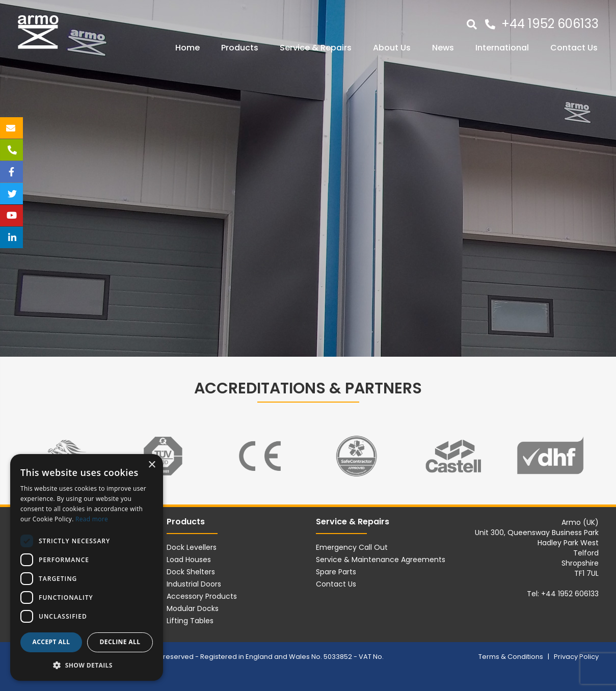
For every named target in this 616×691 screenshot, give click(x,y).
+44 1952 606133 (550, 24)
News (443, 48)
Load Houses (189, 560)
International (502, 48)
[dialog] (87, 567)
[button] (87, 665)
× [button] (152, 465)
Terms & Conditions (512, 657)
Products (240, 48)
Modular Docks (193, 608)
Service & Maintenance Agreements (381, 560)
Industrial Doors (194, 584)
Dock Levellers (192, 547)
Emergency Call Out (352, 547)
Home (188, 48)
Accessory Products (202, 596)
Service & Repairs (316, 48)
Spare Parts (336, 572)
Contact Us (574, 48)
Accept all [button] (51, 642)
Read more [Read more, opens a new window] (92, 519)
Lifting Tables (190, 621)
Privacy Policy (576, 657)
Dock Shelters (191, 572)
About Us (392, 48)
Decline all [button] (120, 642)
